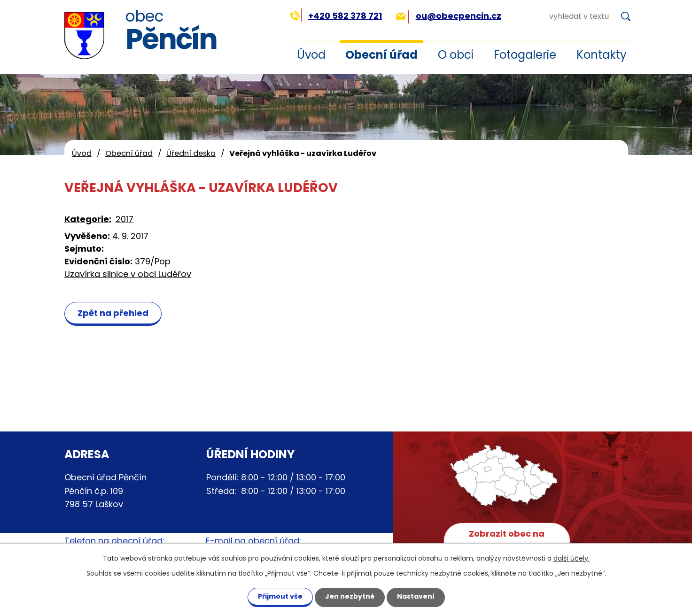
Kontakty (602, 55)
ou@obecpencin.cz (448, 16)
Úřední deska (191, 153)
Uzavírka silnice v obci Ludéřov (128, 274)
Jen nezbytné (350, 596)
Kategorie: (88, 219)
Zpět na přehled (113, 313)
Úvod (311, 55)
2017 (124, 219)
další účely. (571, 558)
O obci (456, 55)
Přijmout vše (280, 596)
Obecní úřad (381, 55)
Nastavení (416, 596)
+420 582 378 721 (336, 16)
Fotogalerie (525, 55)
